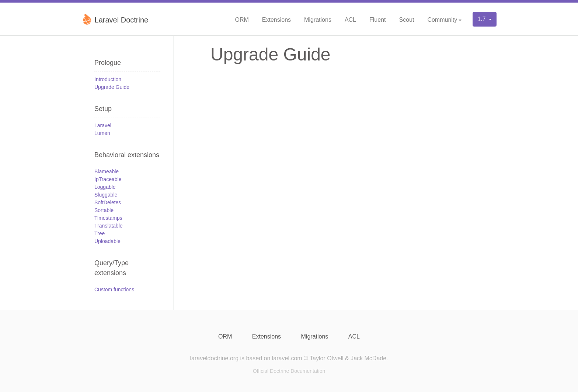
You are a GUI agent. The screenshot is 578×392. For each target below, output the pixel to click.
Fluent (377, 20)
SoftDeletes (108, 202)
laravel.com (287, 358)
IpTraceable (108, 179)
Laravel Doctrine (115, 19)
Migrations (318, 20)
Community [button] (442, 20)
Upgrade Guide (112, 87)
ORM (242, 20)
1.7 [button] (482, 19)
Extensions (276, 20)
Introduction (108, 79)
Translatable (109, 226)
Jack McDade (368, 358)
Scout (406, 20)
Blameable (107, 171)
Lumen (102, 133)
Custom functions (114, 289)
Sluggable (106, 195)
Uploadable (107, 241)
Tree (100, 233)
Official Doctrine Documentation (289, 371)
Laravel (103, 125)
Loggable (105, 187)
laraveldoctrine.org (214, 358)
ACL (350, 20)
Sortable (104, 210)
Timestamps (108, 218)
